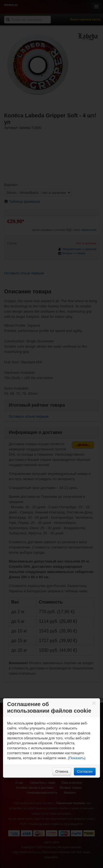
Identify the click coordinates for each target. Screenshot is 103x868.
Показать (76, 758)
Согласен (85, 771)
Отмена (62, 771)
